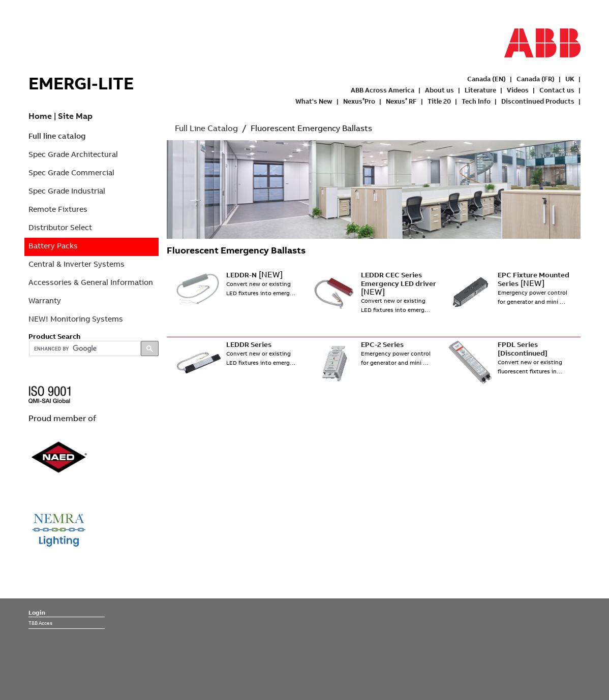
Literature (480, 90)
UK (570, 79)
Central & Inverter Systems (77, 264)
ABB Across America (383, 90)
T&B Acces (40, 623)
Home (40, 116)
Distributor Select (60, 227)
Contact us (557, 90)
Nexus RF (401, 101)
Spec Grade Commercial (71, 172)
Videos (518, 90)
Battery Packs (53, 246)
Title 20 (439, 101)
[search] (84, 349)
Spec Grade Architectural (73, 154)
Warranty (45, 300)
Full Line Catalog (206, 128)
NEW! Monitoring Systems (76, 319)
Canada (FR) (536, 79)
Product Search (54, 336)
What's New (314, 101)
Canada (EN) (486, 79)
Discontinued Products (538, 101)
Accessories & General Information (91, 282)
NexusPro (359, 101)
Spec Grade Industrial (67, 191)
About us (439, 90)
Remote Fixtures (58, 209)
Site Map (75, 116)
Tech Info (476, 101)
